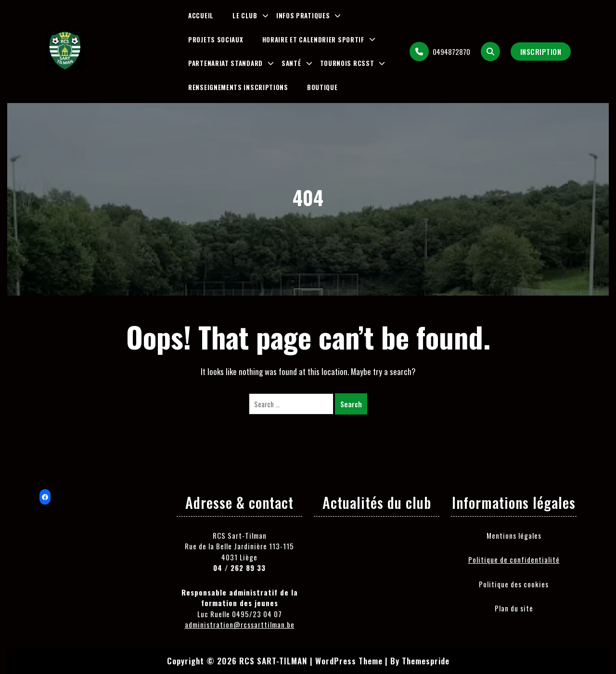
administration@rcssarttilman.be (240, 624)
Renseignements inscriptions (238, 87)
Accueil (201, 15)
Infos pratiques (303, 15)
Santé (291, 63)
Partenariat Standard (225, 63)
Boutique (322, 87)
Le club (245, 15)
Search (351, 404)
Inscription (541, 52)
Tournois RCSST (347, 63)
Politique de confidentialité (514, 559)
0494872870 (440, 52)
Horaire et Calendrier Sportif (313, 39)
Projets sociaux (216, 39)
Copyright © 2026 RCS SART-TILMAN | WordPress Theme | (277, 661)
